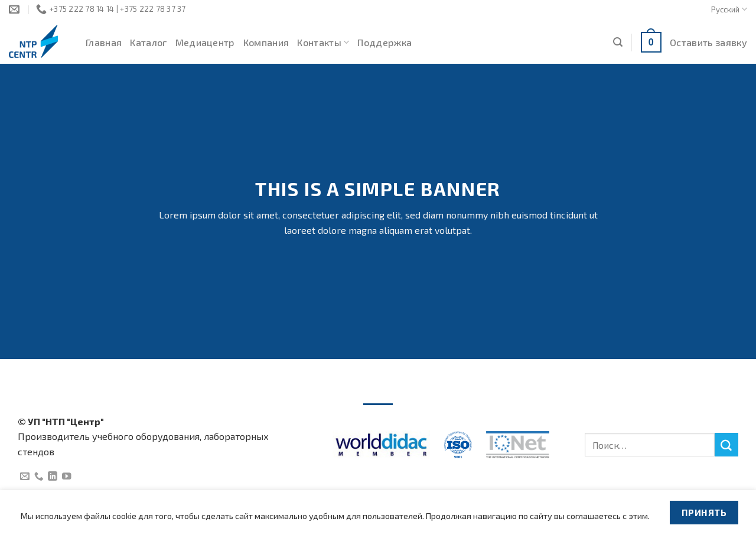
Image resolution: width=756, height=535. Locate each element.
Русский (729, 9)
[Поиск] (618, 42)
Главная (104, 42)
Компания (266, 42)
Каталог (148, 42)
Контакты (323, 43)
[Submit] (726, 445)
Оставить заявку (708, 42)
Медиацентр (205, 42)
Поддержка (384, 42)
